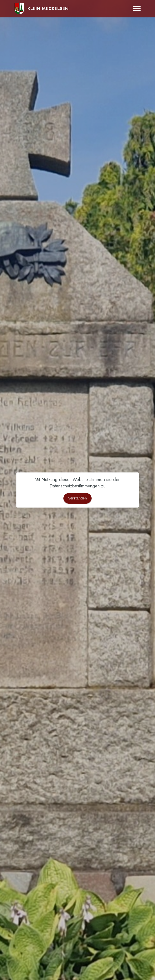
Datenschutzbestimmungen (75, 486)
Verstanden (77, 498)
